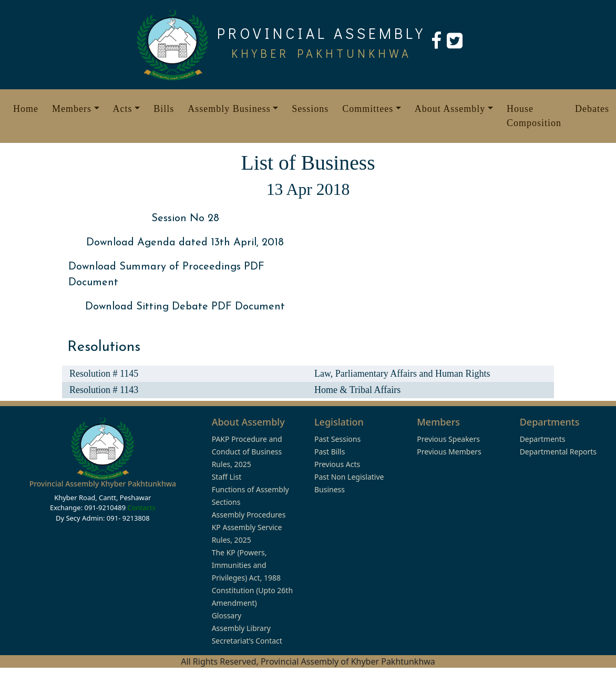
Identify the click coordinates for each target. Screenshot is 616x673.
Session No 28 (185, 219)
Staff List (227, 477)
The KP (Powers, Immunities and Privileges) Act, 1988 (246, 565)
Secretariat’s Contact (247, 641)
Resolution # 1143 (104, 390)
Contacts (141, 508)
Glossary (227, 615)
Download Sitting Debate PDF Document (185, 307)
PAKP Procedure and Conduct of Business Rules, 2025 (247, 452)
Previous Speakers (448, 439)
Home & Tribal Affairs (357, 390)
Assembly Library (241, 628)
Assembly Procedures (249, 515)
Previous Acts (337, 464)
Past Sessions (337, 439)
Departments (543, 439)
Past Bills (330, 452)
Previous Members (449, 452)
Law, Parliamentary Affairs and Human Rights (402, 374)
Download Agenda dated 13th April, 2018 (185, 243)
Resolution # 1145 (104, 374)
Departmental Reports (558, 452)
